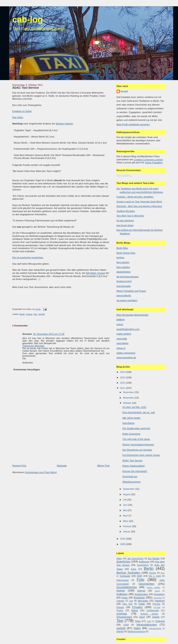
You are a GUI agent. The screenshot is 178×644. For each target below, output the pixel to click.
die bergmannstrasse (128, 277)
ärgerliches (123, 562)
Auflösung (144, 562)
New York (127, 604)
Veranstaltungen (147, 625)
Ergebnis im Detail (22, 111)
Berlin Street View (126, 253)
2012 (123, 383)
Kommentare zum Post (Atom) (41, 472)
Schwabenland (124, 617)
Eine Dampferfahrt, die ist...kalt (139, 412)
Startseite (62, 466)
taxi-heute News (125, 225)
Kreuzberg (159, 594)
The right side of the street (136, 439)
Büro (163, 573)
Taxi (35, 314)
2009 (123, 544)
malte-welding (124, 334)
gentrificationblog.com (128, 329)
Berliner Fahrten (64, 124)
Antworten (28, 363)
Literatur (120, 601)
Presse (29, 314)
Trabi (149, 621)
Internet (141, 591)
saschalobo (123, 343)
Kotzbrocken (141, 594)
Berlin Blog (122, 248)
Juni (126, 505)
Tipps (138, 621)
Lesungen (157, 598)
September (129, 489)
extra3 (120, 324)
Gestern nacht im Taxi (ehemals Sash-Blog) (139, 202)
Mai (125, 510)
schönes (122, 614)
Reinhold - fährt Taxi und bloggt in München (139, 206)
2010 (123, 539)
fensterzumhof (124, 281)
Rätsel (135, 610)
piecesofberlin (124, 296)
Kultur (125, 598)
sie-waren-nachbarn (127, 300)
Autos (134, 569)
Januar (127, 532)
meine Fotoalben (154, 162)
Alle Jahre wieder (132, 418)
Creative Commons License (148, 160)
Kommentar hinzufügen (27, 370)
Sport (142, 617)
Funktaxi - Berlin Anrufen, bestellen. (135, 197)
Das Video (18, 117)
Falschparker (123, 580)
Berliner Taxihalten (128, 573)
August (127, 494)
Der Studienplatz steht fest (136, 428)
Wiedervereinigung (136, 631)
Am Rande (154, 558)
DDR (139, 576)
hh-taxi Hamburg (125, 220)
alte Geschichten (136, 559)
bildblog (121, 319)
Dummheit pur (130, 476)
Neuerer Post (19, 466)
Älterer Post (103, 466)
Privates (137, 607)
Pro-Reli (157, 607)
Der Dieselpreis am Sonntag (137, 450)
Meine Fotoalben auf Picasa (131, 291)
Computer (125, 576)
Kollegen (122, 594)
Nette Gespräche (131, 434)
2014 (123, 372)
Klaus (124, 91)
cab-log (28, 20)
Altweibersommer (132, 482)
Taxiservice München (33, 346)
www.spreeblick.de (126, 358)
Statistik (156, 617)
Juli (125, 500)
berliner (121, 257)
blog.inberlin (123, 262)
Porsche (157, 604)
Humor (121, 591)
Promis (120, 610)
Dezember (129, 392)
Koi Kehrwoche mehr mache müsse (141, 455)
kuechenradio (124, 286)
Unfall (126, 625)
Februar (128, 526)
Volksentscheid (155, 628)
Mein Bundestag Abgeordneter (133, 315)
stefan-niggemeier (126, 353)
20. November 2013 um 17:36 (49, 334)
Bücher (153, 573)
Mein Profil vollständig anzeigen (133, 124)
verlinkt (41, 314)
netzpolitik (122, 339)
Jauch (157, 591)
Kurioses (139, 597)
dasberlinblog (124, 272)
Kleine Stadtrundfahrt (134, 466)
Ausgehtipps (143, 565)
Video (137, 628)
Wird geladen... (125, 175)
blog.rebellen (123, 267)
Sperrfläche (129, 423)
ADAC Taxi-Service (26, 88)
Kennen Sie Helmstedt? (135, 471)
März (126, 521)
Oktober (128, 403)
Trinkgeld (160, 621)
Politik (142, 604)
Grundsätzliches (127, 587)
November (129, 398)
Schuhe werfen (149, 614)
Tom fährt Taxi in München (130, 216)
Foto (140, 580)
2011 (123, 388)
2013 (123, 377)
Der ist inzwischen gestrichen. (28, 257)
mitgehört (160, 601)
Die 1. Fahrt (155, 576)
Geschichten (146, 584)
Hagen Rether (153, 587)
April (126, 516)
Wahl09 (120, 631)
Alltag (119, 559)
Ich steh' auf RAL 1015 (134, 407)
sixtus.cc (121, 348)
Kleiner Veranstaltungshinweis (138, 445)
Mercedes (143, 601)
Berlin (22, 314)
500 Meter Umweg (95, 273)
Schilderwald (153, 610)
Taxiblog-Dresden (126, 211)
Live (131, 601)
